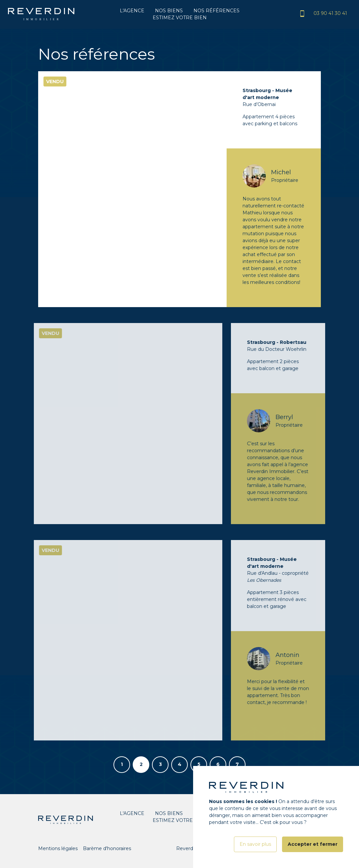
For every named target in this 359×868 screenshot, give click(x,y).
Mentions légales (58, 848)
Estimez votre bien (180, 18)
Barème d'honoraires (107, 848)
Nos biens (169, 11)
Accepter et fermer (313, 853)
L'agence (132, 11)
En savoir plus (255, 853)
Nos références (216, 11)
